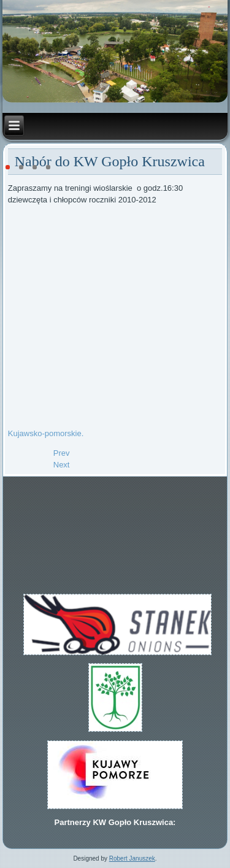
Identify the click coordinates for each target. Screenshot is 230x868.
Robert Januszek (132, 858)
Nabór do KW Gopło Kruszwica (110, 161)
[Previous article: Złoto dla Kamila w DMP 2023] (62, 453)
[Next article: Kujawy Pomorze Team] (62, 465)
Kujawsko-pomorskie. (46, 433)
